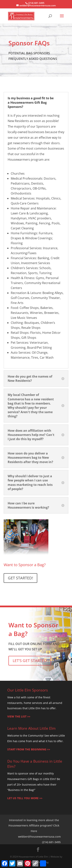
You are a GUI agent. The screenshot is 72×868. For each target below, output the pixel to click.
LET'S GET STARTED (30, 661)
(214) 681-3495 (51, 842)
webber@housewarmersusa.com (39, 837)
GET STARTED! (20, 578)
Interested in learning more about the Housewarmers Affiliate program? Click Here (34, 826)
